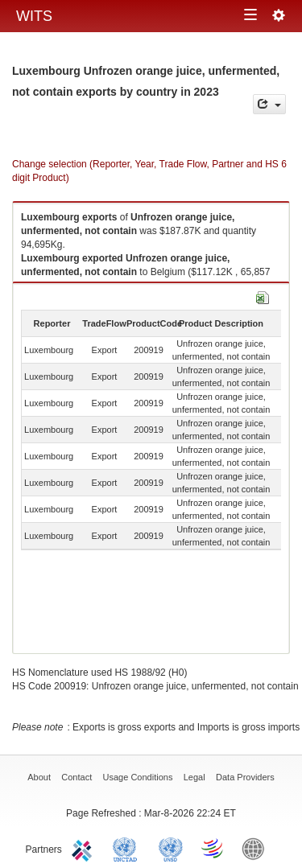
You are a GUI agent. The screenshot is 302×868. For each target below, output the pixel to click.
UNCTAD (128, 848)
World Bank (257, 848)
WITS (34, 16)
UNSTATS (171, 848)
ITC (85, 848)
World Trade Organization (213, 848)
